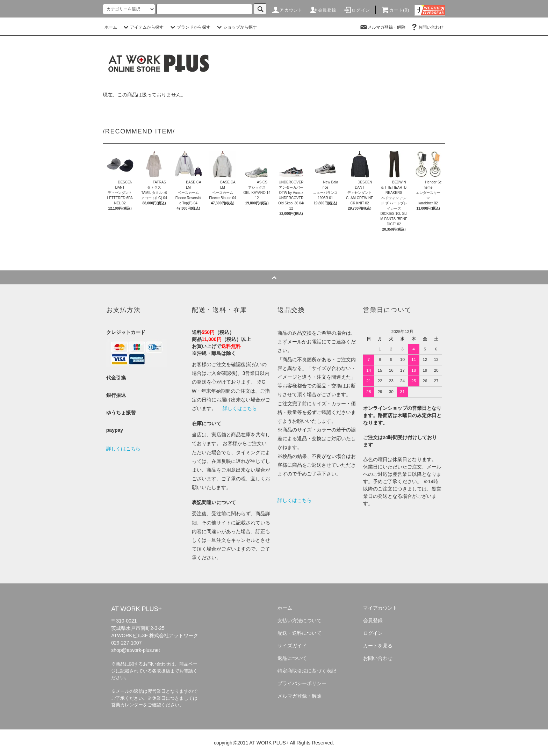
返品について (292, 658)
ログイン (357, 10)
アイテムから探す (143, 27)
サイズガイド (292, 646)
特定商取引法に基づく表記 (307, 671)
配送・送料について (300, 633)
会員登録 (323, 10)
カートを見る (378, 646)
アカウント (287, 10)
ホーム (111, 27)
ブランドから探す (189, 27)
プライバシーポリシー (302, 683)
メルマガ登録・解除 (382, 27)
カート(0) (395, 10)
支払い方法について (300, 620)
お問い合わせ (427, 27)
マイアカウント (380, 608)
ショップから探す (236, 27)
